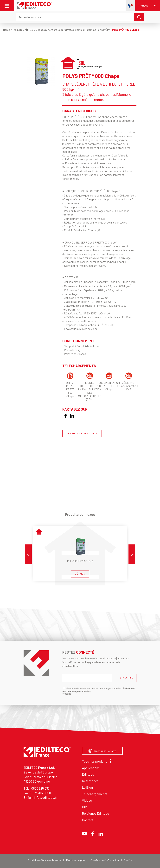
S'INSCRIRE (127, 678)
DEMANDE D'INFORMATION (82, 434)
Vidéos (87, 800)
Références (90, 781)
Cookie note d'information (105, 860)
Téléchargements (95, 794)
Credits (128, 860)
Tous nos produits (96, 761)
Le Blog (87, 787)
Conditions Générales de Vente (44, 860)
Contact (88, 820)
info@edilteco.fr (46, 797)
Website (67, 694)
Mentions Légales (76, 860)
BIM (85, 807)
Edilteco (88, 774)
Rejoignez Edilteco (96, 813)
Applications (91, 768)
